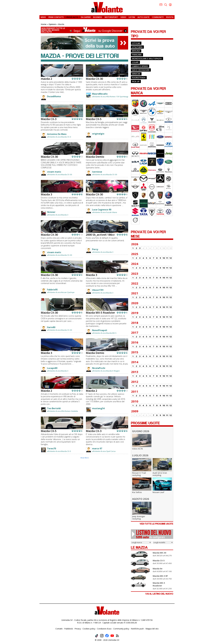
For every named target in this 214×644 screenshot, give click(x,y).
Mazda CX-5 (94, 119)
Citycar (136, 43)
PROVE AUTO (72, 17)
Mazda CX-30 (94, 79)
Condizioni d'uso (104, 629)
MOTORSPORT (111, 17)
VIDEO (123, 17)
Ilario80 (51, 327)
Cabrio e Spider (140, 66)
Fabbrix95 (52, 290)
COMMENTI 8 (122, 190)
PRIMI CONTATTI (56, 17)
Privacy (78, 629)
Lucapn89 (52, 368)
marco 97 (97, 448)
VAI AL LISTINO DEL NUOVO (159, 594)
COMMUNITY (158, 17)
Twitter (166, 5)
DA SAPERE (86, 17)
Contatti (59, 629)
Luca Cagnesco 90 (102, 210)
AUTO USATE (143, 17)
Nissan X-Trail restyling (139, 474)
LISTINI (132, 17)
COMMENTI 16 (122, 426)
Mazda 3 (46, 194)
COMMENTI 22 (77, 308)
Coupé (135, 62)
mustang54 (98, 408)
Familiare (137, 55)
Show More (85, 458)
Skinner (51, 212)
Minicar (136, 74)
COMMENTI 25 (77, 190)
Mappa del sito (152, 629)
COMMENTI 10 (77, 230)
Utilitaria (137, 47)
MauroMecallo (100, 94)
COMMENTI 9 (122, 114)
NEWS (43, 17)
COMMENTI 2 (122, 308)
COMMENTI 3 (77, 74)
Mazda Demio (95, 157)
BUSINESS (98, 17)
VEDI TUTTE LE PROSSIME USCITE (156, 524)
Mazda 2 (46, 391)
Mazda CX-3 (49, 119)
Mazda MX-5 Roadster (100, 313)
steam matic (54, 172)
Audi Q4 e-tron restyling (160, 474)
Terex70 (52, 448)
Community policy (121, 629)
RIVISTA (170, 17)
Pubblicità (69, 629)
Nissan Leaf (158, 492)
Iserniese (97, 172)
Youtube (170, 5)
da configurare (153, 534)
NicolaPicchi (99, 368)
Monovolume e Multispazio (147, 59)
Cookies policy (89, 629)
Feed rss (117, 636)
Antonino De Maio (57, 134)
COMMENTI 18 (77, 152)
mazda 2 (46, 79)
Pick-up (136, 81)
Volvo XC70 (137, 449)
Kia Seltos (137, 492)
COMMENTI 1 (122, 270)
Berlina (136, 51)
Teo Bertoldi (54, 408)
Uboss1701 (98, 290)
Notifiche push (137, 629)
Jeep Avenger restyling (139, 518)
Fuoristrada (139, 78)
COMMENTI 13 (77, 348)
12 (170, 258)
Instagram (102, 636)
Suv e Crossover (141, 70)
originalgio (98, 134)
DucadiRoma (54, 96)
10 (164, 258)
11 (167, 258)
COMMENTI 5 (77, 270)
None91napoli (100, 330)
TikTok (97, 636)
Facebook (161, 5)
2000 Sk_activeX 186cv (100, 235)
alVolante (107, 7)
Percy (95, 249)
